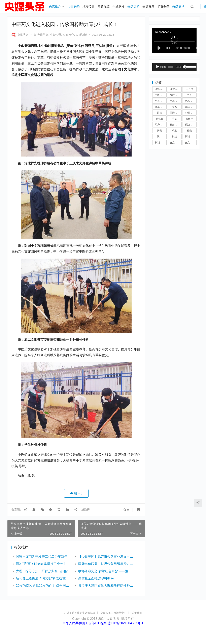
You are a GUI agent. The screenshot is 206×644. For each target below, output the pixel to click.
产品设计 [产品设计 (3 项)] (190, 101)
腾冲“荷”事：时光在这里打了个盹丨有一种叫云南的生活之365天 (44, 564)
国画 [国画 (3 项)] (160, 113)
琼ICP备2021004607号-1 (126, 623)
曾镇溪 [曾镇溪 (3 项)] (189, 119)
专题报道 (104, 6)
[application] (174, 67)
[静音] (184, 67)
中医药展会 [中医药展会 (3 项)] (161, 95)
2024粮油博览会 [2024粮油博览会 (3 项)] (176, 89)
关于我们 (137, 613)
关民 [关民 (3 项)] (174, 107)
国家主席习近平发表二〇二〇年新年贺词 (44, 557)
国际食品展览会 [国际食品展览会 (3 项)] (176, 113)
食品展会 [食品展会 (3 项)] (175, 143)
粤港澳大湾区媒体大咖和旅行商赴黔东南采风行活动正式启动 (106, 586)
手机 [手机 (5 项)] (174, 119)
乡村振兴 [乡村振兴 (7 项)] (175, 95)
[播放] (158, 67)
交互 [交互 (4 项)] (189, 95)
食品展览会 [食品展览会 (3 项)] (191, 143)
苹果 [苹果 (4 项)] (174, 131)
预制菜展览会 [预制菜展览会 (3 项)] (161, 143)
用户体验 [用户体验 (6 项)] (160, 125)
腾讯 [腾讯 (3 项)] (160, 131)
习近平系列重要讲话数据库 (80, 613)
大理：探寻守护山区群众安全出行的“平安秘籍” (44, 571)
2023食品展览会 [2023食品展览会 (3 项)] (161, 89)
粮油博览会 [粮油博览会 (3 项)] (191, 125)
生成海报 (82, 510)
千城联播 (118, 6)
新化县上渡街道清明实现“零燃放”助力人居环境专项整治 (44, 578)
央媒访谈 (133, 6)
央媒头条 (20, 35)
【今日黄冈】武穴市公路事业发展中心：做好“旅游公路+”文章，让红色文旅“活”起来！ (106, 557)
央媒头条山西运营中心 (113, 613)
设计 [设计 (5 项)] (160, 137)
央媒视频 (148, 6)
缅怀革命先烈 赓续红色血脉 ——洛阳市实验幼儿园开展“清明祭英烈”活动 (106, 571)
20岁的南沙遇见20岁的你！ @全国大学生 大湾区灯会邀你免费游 (44, 586)
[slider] (170, 67)
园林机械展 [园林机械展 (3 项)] (191, 107)
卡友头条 (163, 6)
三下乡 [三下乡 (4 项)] (189, 89)
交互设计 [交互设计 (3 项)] (160, 101)
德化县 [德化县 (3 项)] (160, 119)
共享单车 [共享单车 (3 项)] (160, 107)
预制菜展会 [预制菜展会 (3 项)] (191, 137)
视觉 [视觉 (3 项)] (189, 131)
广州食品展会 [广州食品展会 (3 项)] (191, 113)
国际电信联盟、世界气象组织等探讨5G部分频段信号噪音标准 (106, 564)
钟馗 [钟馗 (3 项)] (174, 137)
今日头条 (74, 6)
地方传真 (89, 6)
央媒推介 (55, 6)
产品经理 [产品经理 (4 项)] (175, 101)
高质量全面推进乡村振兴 (96, 578)
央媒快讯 (178, 6)
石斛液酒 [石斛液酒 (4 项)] (175, 125)
